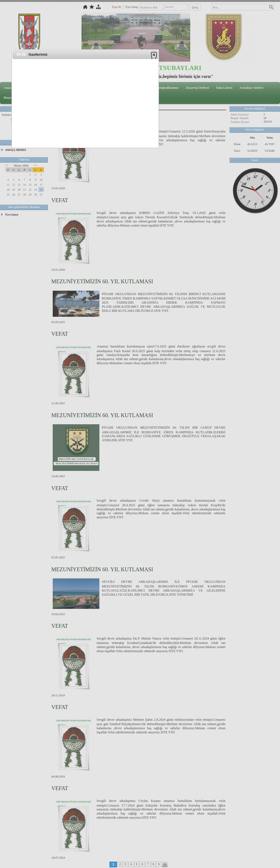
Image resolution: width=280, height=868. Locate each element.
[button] (154, 55)
